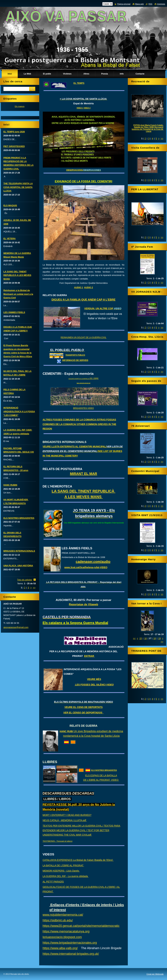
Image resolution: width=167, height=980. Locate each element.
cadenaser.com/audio (93, 562)
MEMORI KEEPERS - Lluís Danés (61, 871)
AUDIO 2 (88, 287)
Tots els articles (25, 580)
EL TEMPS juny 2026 (14, 132)
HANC (63, 731)
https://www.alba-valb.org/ (60, 948)
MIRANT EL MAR (83, 474)
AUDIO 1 (79, 287)
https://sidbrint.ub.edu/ (58, 920)
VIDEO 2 (87, 108)
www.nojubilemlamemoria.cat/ (63, 915)
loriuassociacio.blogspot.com (62, 937)
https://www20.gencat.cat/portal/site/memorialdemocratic (81, 926)
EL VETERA (10, 239)
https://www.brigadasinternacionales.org (70, 943)
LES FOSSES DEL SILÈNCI (94, 685)
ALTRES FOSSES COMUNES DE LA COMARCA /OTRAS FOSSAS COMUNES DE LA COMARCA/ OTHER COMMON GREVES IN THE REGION (79, 424)
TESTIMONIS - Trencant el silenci (58, 841)
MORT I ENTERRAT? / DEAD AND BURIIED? (67, 815)
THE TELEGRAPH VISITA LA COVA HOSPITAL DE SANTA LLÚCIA (18, 187)
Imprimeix (161, 4)
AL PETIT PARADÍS (53, 882)
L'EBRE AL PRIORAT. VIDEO (103, 780)
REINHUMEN (67, 337)
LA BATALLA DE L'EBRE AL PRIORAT (63, 865)
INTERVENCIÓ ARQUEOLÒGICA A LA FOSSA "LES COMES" (19, 412)
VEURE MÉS (94, 679)
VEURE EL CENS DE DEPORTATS (83, 707)
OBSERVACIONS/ (83, 170)
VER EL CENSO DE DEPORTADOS (84, 713)
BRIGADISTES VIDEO (83, 408)
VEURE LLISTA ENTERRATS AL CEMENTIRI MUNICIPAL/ (83, 451)
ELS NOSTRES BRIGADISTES (104, 770)
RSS (150, 4)
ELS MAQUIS (10, 205)
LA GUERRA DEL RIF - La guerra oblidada (66, 876)
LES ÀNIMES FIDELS (14, 312)
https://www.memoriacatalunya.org (66, 931)
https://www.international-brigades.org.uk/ (71, 954)
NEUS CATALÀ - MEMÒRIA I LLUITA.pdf (65, 820)
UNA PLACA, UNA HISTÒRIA (18, 566)
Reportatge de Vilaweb (83, 604)
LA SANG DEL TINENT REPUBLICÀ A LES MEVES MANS (17, 275)
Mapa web (139, 4)
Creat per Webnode (155, 974)
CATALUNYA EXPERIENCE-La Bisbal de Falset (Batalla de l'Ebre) (78, 860)
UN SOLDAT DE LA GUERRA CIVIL (90, 337)
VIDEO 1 (80, 108)
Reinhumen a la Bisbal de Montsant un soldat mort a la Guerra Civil (18, 294)
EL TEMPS (79, 83)
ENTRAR (89, 656)
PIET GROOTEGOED (14, 146)
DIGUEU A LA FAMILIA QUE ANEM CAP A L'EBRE (83, 300)
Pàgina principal (124, 4)
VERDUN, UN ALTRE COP (103, 308)
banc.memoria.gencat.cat (83, 383)
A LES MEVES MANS (83, 497)
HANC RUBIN (10, 485)
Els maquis (20, 106)
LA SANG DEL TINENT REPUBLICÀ (83, 491)
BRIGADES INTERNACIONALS (19, 551)
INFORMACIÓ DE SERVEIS (75, 360)
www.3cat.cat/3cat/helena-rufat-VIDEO (86, 567)
